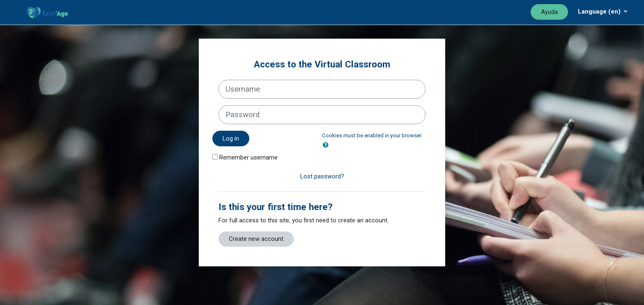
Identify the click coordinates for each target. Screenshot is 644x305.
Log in (231, 139)
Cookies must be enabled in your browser (372, 135)
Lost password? (322, 176)
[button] (327, 145)
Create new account (256, 239)
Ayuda (549, 12)
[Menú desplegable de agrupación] (603, 11)
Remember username (248, 157)
